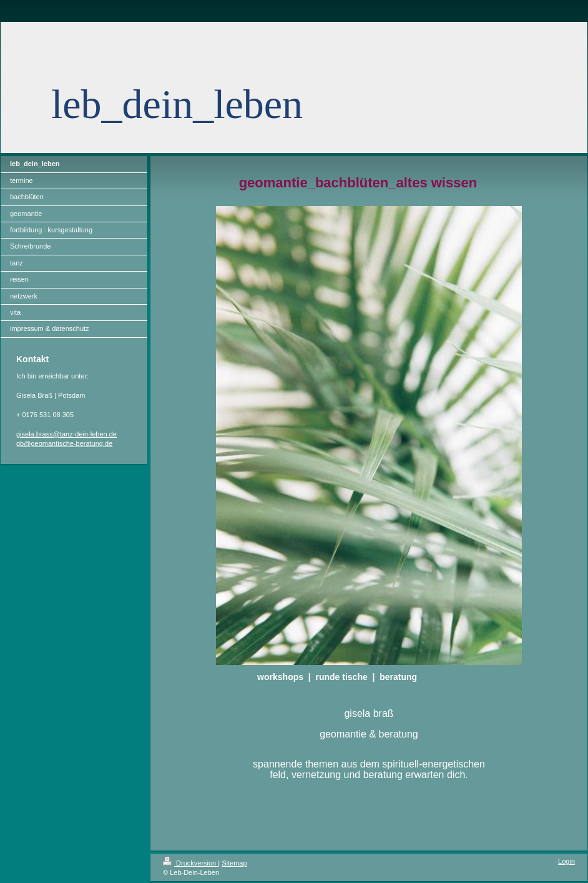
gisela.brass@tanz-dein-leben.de (66, 434)
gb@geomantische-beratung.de (64, 443)
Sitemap (234, 863)
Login (566, 861)
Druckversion (190, 863)
